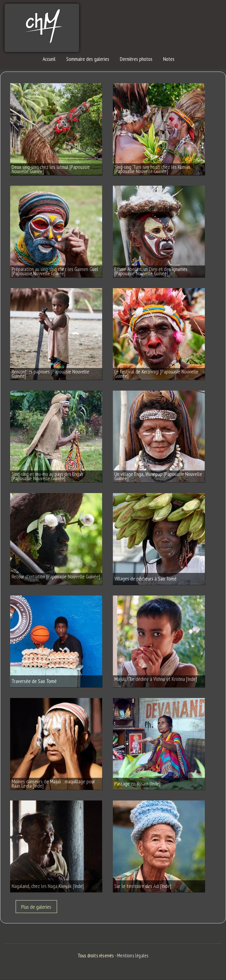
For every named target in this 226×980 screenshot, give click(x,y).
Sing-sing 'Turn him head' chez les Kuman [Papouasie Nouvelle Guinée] (152, 169)
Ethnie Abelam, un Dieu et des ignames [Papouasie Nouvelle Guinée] (151, 271)
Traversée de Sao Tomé (34, 680)
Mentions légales (133, 956)
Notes (169, 59)
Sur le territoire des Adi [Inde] (143, 885)
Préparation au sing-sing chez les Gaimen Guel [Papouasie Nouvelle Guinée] (55, 271)
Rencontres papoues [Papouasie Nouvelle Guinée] (50, 374)
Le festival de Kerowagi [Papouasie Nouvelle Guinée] (156, 374)
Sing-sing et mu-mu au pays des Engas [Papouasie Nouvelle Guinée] (47, 476)
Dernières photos (136, 59)
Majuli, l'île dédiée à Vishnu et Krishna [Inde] (156, 679)
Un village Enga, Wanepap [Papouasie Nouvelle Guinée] (158, 476)
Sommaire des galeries (88, 59)
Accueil (49, 59)
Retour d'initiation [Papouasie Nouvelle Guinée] (56, 576)
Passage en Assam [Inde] (137, 783)
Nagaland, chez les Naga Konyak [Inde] (48, 885)
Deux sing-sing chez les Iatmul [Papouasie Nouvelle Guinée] (51, 169)
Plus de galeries (36, 906)
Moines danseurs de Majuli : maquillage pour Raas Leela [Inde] (53, 783)
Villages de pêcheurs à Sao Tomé (146, 578)
